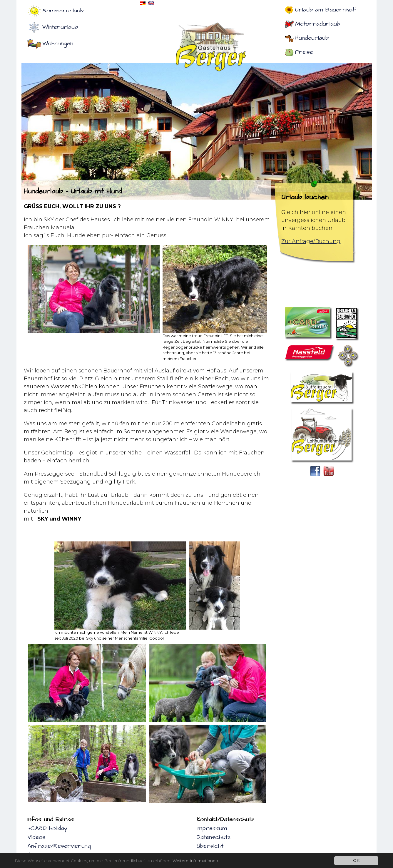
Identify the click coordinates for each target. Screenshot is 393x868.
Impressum (212, 828)
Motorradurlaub (318, 24)
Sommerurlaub (63, 11)
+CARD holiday (47, 828)
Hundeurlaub (312, 38)
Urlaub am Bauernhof (326, 10)
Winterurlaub (60, 27)
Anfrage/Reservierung (59, 846)
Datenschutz (214, 837)
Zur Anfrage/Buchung (311, 241)
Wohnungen (58, 44)
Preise (304, 52)
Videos (36, 837)
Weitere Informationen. (196, 861)
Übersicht (210, 846)
